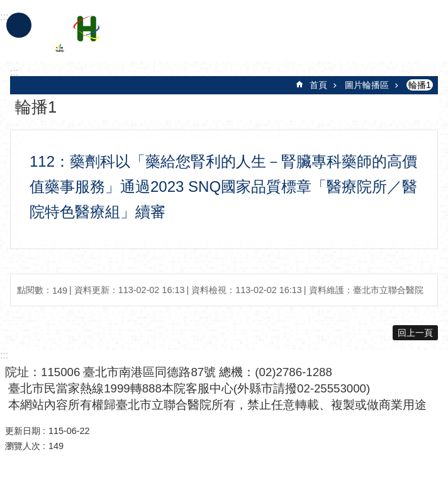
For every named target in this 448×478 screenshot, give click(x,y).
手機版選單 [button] (19, 25)
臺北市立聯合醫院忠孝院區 (165, 36)
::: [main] (14, 72)
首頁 (318, 85)
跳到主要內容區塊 (7, 7)
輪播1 (420, 85)
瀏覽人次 (23, 446)
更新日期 (23, 431)
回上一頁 (415, 333)
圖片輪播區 (367, 85)
